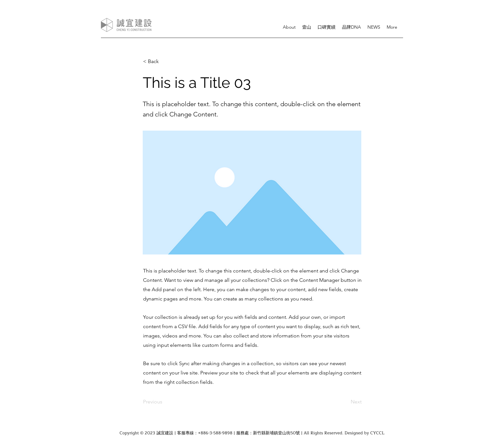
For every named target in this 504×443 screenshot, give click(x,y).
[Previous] (164, 402)
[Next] (346, 402)
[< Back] (164, 61)
